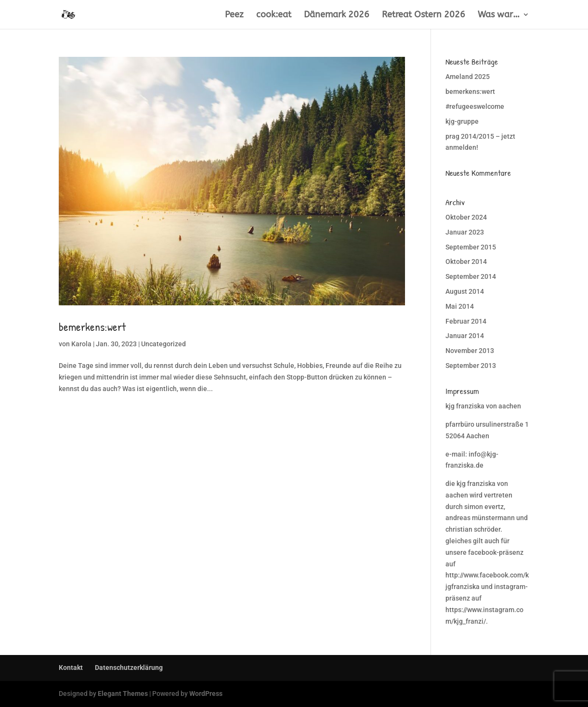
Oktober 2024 (466, 217)
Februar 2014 (466, 321)
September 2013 (471, 366)
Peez (234, 15)
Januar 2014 (465, 336)
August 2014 (465, 291)
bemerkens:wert (92, 327)
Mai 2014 (460, 306)
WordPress (206, 694)
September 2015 (471, 247)
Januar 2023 (465, 232)
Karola (81, 344)
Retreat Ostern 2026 (424, 15)
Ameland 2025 (468, 77)
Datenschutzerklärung (129, 668)
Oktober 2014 (466, 262)
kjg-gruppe (462, 121)
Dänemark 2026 (337, 15)
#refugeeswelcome (475, 106)
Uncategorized (163, 344)
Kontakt (71, 668)
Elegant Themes (123, 694)
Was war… (499, 15)
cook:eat (274, 15)
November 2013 (470, 351)
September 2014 (471, 276)
